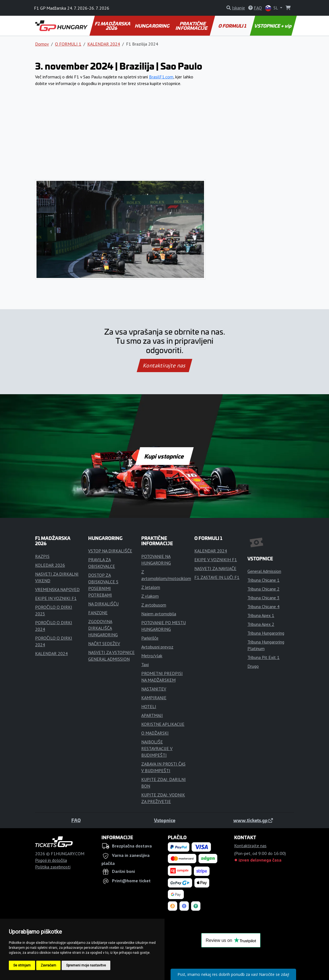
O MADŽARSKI (155, 733)
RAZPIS (42, 556)
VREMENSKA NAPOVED (57, 589)
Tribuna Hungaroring (266, 633)
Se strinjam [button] (22, 965)
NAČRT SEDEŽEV (104, 643)
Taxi (145, 664)
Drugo (253, 666)
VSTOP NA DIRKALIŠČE (110, 551)
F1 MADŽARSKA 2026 (113, 26)
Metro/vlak (152, 656)
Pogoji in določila (51, 860)
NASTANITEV (154, 689)
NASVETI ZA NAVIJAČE (215, 568)
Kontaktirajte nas (164, 365)
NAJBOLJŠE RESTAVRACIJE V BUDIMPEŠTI (157, 748)
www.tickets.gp (253, 820)
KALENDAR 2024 (104, 44)
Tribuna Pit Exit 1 (263, 657)
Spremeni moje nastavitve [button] (86, 965)
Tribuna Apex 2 (261, 624)
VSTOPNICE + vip (273, 26)
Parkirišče (150, 638)
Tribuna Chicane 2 (263, 589)
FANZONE (98, 613)
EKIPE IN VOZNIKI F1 (56, 598)
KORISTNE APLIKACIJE (163, 724)
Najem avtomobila (159, 614)
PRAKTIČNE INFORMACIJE (192, 26)
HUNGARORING (153, 26)
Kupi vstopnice (164, 456)
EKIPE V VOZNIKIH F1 (216, 560)
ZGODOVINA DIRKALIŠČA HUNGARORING (103, 628)
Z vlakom (150, 596)
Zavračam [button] (48, 965)
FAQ (76, 820)
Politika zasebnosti (53, 867)
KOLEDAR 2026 (50, 565)
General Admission (264, 571)
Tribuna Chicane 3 (263, 598)
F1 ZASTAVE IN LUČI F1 (217, 577)
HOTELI (149, 706)
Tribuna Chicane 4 (263, 606)
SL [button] (272, 8)
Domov (42, 44)
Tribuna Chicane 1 (263, 580)
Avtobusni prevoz (157, 647)
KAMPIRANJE (154, 698)
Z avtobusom (154, 605)
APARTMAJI (152, 715)
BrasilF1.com (161, 77)
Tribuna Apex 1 (261, 615)
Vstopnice (165, 820)
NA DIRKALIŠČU (103, 604)
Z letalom (151, 587)
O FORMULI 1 (233, 26)
